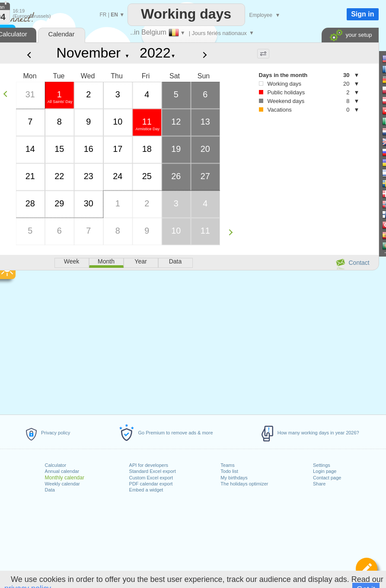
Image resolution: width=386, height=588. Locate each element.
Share (319, 484)
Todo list (229, 471)
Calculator (56, 465)
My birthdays (234, 478)
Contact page (327, 478)
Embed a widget (146, 490)
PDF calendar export (151, 484)
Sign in (362, 14)
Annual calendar (62, 471)
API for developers (149, 465)
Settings (322, 465)
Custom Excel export (151, 478)
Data (50, 490)
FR (103, 15)
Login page (325, 471)
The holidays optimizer (244, 484)
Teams (227, 465)
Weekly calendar (62, 484)
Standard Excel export (153, 471)
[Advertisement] (300, 191)
